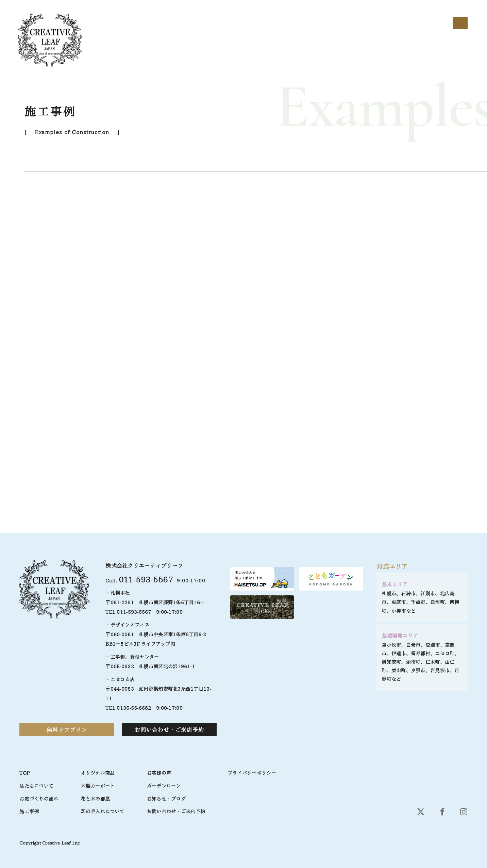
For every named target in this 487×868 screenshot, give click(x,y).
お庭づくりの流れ (39, 799)
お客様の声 (159, 773)
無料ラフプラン (67, 730)
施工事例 (29, 811)
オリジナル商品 (98, 773)
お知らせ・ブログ (166, 799)
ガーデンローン (164, 786)
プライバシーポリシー (252, 773)
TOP (24, 773)
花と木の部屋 (95, 799)
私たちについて (36, 786)
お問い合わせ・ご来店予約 (169, 730)
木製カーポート (98, 786)
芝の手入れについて (103, 811)
